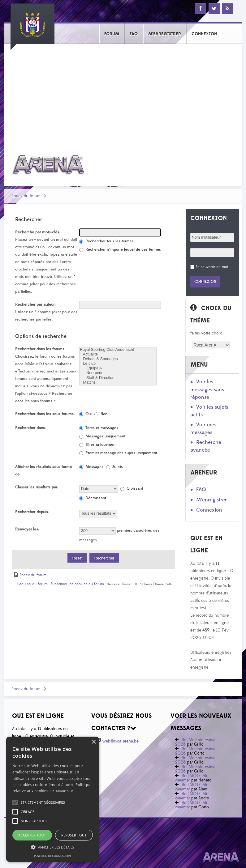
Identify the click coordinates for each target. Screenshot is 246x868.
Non (101, 414)
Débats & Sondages (118, 359)
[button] (43, 802)
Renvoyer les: (27, 529)
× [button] (94, 742)
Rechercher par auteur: (35, 304)
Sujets (114, 467)
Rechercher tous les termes (106, 241)
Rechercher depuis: (32, 512)
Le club (118, 364)
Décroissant (93, 498)
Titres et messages (99, 428)
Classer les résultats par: (37, 487)
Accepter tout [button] (32, 835)
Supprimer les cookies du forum (77, 584)
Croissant (132, 488)
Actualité (118, 354)
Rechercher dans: (30, 428)
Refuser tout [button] (74, 835)
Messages (91, 467)
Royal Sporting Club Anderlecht (118, 350)
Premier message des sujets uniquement (118, 453)
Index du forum (26, 196)
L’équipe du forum (32, 584)
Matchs (118, 383)
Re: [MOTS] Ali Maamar (191, 778)
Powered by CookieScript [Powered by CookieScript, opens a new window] (53, 856)
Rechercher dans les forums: (40, 349)
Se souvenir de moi (212, 267)
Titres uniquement (98, 445)
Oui (85, 414)
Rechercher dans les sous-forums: (45, 414)
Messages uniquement (102, 436)
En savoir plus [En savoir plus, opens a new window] (62, 791)
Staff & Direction (118, 378)
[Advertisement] (123, 95)
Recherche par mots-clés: (38, 232)
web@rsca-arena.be (121, 741)
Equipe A (118, 368)
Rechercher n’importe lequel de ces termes (120, 249)
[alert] (53, 799)
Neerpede (118, 373)
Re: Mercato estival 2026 (196, 742)
